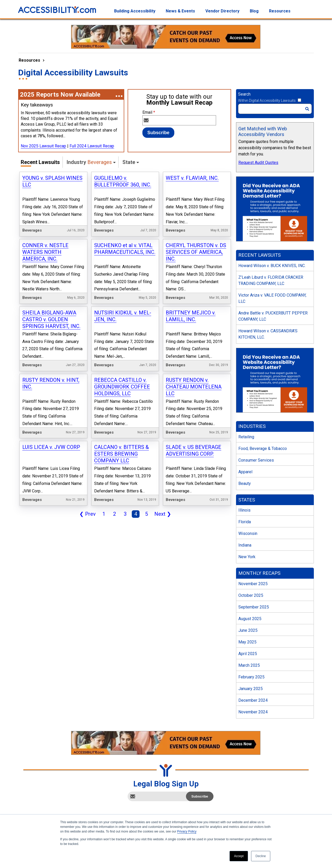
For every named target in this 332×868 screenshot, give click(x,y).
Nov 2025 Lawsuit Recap (43, 146)
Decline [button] (261, 856)
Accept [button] (239, 856)
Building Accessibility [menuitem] (135, 11)
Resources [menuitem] (280, 11)
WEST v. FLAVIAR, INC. (192, 178)
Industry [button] (89, 162)
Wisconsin (248, 533)
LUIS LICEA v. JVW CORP (51, 447)
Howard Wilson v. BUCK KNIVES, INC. (272, 266)
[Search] (275, 109)
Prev (87, 514)
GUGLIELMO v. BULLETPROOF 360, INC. (123, 181)
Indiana (245, 545)
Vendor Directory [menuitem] (222, 11)
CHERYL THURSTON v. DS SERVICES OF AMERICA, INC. (196, 252)
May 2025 (247, 642)
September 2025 (254, 607)
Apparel (245, 472)
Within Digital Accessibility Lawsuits (267, 101)
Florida (245, 522)
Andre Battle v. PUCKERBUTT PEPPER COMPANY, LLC (273, 316)
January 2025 (251, 689)
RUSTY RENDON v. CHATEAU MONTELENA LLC (194, 387)
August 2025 (250, 619)
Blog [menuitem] (254, 11)
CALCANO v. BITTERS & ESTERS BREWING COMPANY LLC (122, 454)
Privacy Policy (187, 831)
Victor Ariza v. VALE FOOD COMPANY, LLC (272, 298)
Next (162, 514)
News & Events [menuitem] (180, 11)
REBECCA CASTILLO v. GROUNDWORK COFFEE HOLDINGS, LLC (122, 387)
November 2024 (253, 712)
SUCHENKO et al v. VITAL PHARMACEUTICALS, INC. (125, 249)
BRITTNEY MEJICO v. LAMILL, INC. (191, 316)
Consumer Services (256, 460)
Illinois (244, 510)
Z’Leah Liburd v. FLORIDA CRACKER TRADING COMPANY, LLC (271, 280)
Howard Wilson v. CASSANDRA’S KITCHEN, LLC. (268, 334)
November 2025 (253, 584)
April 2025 (248, 654)
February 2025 (251, 677)
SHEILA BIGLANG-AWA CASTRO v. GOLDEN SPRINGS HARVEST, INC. (51, 319)
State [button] (129, 162)
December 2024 (253, 700)
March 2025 (249, 665)
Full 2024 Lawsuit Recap (92, 146)
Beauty (245, 483)
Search (244, 94)
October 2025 (251, 595)
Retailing (246, 437)
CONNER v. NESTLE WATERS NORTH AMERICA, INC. (45, 252)
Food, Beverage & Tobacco (263, 449)
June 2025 (248, 630)
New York (247, 557)
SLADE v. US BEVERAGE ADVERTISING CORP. (193, 450)
